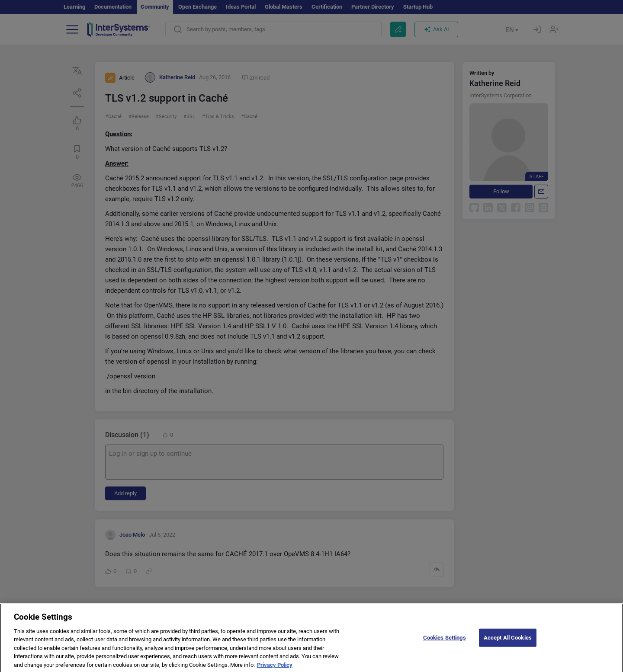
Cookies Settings (445, 643)
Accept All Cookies (508, 643)
